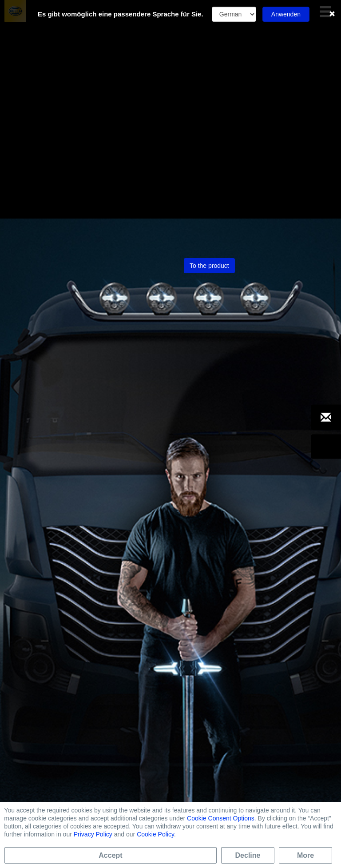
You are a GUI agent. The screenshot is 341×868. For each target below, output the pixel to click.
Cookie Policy (155, 834)
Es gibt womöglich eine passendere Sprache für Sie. (121, 14)
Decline (248, 855)
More (305, 855)
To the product (209, 74)
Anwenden (286, 14)
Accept (110, 855)
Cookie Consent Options (221, 818)
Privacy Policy (93, 834)
